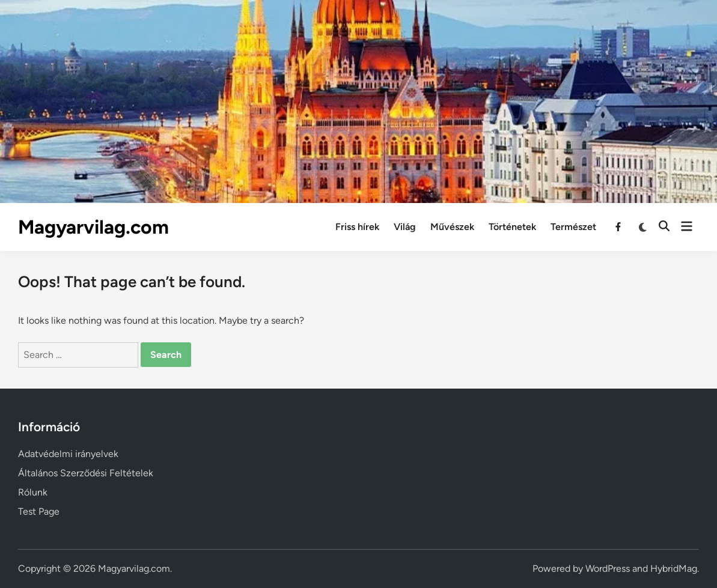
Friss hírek (357, 227)
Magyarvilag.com (93, 227)
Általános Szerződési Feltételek (86, 473)
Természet (573, 227)
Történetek (512, 227)
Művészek (452, 227)
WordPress (608, 568)
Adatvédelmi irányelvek (68, 454)
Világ (405, 227)
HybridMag (674, 568)
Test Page (39, 511)
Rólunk (33, 492)
